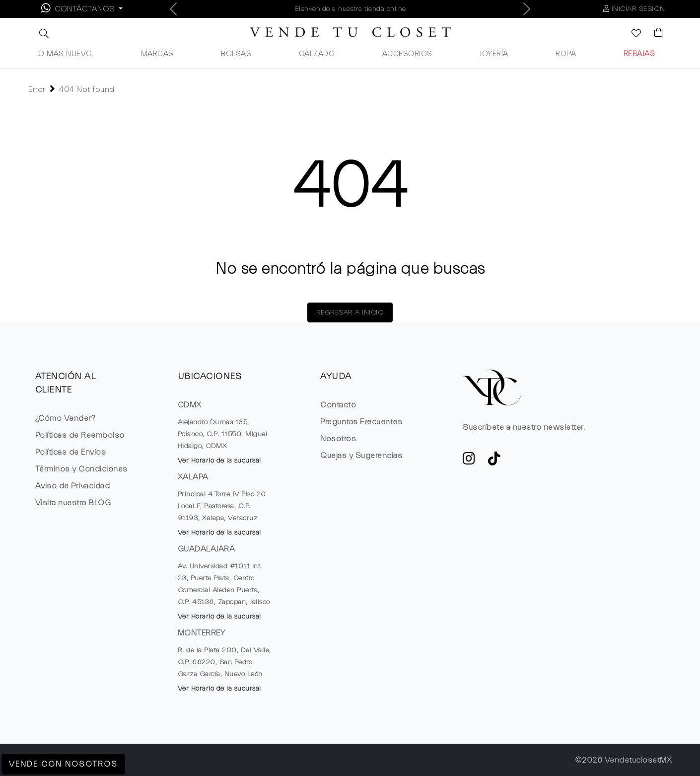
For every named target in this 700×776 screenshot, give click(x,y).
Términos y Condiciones (81, 469)
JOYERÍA (494, 54)
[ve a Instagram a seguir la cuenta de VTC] (469, 462)
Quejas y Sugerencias (361, 456)
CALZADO (317, 54)
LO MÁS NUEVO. (65, 54)
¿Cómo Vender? (65, 418)
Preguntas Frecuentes (361, 422)
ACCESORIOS (407, 54)
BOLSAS (236, 54)
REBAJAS (639, 54)
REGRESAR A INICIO (350, 312)
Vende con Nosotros (63, 764)
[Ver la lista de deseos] (631, 34)
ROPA (566, 54)
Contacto (338, 405)
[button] (43, 33)
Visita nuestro (73, 503)
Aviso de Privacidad (73, 486)
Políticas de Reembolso (80, 435)
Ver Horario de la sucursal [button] (219, 461)
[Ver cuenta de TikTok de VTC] (494, 462)
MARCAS (157, 54)
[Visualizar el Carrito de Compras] (654, 33)
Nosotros (338, 439)
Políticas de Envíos (71, 452)
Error (37, 89)
